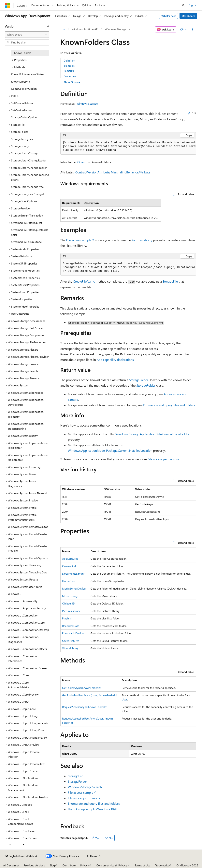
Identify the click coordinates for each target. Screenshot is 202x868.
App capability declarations (115, 360)
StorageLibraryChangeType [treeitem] (27, 187)
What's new (169, 16)
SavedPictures (71, 641)
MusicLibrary (70, 596)
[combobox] (27, 35)
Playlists (67, 618)
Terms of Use (143, 865)
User (124, 699)
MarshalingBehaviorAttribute (131, 172)
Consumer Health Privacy (112, 865)
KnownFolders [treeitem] (23, 53)
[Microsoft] (7, 5)
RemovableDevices (73, 633)
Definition (69, 60)
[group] (128, 147)
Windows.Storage (115, 29)
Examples (69, 66)
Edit (192, 113)
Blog (52, 865)
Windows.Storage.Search (85, 787)
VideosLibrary (70, 648)
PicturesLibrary (142, 240)
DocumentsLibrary (73, 574)
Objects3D (69, 603)
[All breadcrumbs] (64, 29)
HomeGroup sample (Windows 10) (91, 809)
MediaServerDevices (74, 588)
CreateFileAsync (84, 281)
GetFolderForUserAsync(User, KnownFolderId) (90, 695)
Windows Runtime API (85, 29)
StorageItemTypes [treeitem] (22, 139)
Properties (70, 76)
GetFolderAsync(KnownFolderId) (82, 688)
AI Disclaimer (11, 865)
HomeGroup (70, 581)
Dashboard (188, 16)
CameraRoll (69, 566)
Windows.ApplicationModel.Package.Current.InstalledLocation (110, 450)
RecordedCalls (71, 626)
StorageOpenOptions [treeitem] (24, 201)
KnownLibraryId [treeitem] (21, 82)
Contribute (69, 865)
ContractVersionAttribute (92, 172)
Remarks (69, 71)
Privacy (85, 865)
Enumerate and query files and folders (169, 405)
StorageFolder (139, 380)
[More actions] (192, 29)
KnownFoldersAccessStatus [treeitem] (28, 74)
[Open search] (183, 5)
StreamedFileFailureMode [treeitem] (26, 242)
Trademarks (162, 865)
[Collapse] (48, 26)
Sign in (193, 5)
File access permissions (164, 459)
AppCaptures (70, 559)
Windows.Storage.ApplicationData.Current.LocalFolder (152, 434)
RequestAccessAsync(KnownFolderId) (85, 707)
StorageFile (170, 281)
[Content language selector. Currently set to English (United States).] (21, 856)
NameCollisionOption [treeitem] (24, 89)
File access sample (79, 240)
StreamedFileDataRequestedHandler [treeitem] (30, 232)
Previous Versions (34, 865)
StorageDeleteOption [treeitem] (24, 117)
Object (82, 162)
